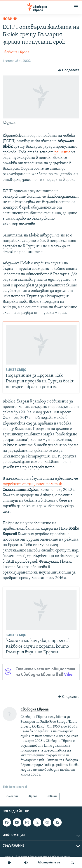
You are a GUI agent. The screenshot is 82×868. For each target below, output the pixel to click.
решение (62, 152)
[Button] (69, 70)
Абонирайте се (49, 863)
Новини (10, 19)
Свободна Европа (16, 52)
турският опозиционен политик (32, 484)
